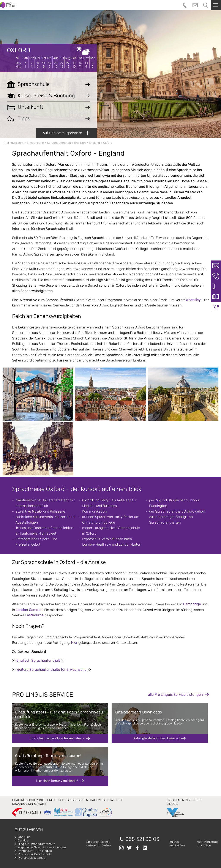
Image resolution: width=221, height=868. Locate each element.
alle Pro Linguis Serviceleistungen (175, 695)
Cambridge (192, 604)
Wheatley (193, 300)
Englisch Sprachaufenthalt (38, 660)
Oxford (19, 50)
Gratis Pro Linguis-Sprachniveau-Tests (57, 738)
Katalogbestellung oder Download (157, 738)
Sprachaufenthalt (59, 143)
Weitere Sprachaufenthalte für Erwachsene (51, 670)
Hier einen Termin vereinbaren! (57, 781)
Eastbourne (34, 615)
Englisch (80, 143)
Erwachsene (35, 143)
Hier (74, 643)
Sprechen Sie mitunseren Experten (99, 844)
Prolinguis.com (13, 143)
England (94, 143)
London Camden (29, 610)
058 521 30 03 (142, 839)
